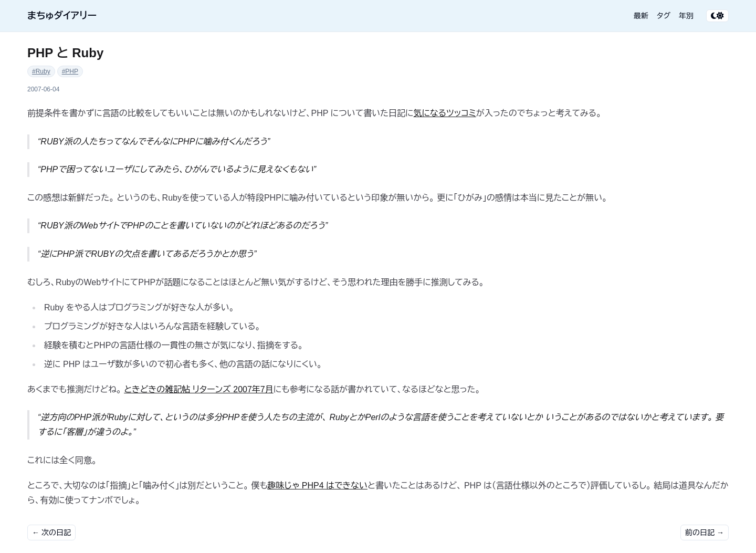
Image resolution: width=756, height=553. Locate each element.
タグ (664, 16)
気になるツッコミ (445, 113)
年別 (686, 16)
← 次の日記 (51, 533)
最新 (641, 16)
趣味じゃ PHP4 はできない (318, 486)
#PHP (70, 71)
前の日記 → (705, 533)
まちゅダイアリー (62, 16)
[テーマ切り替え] (717, 16)
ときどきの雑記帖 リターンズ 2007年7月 (199, 389)
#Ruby (41, 71)
